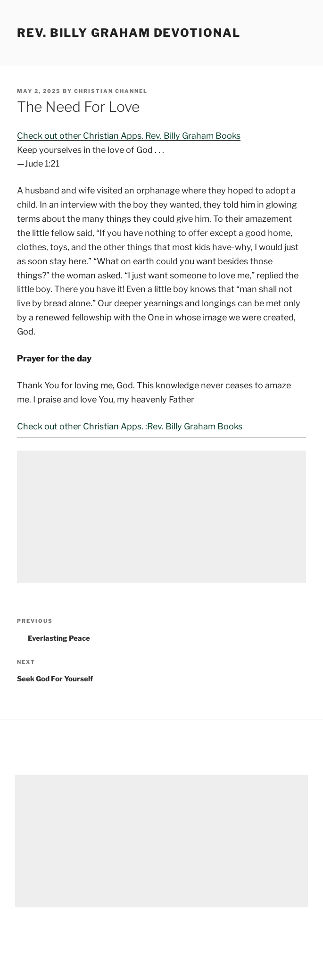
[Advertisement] (161, 517)
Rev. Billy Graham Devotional (129, 33)
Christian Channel (111, 91)
